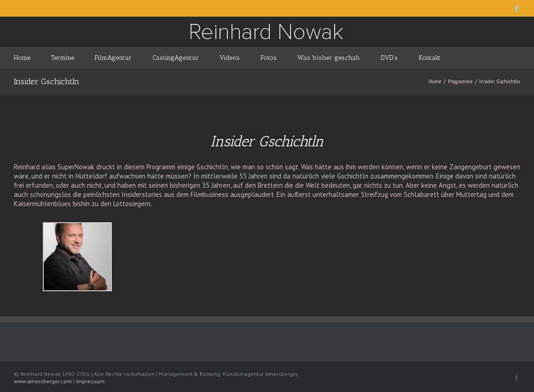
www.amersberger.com (43, 381)
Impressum (90, 381)
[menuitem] (32, 57)
